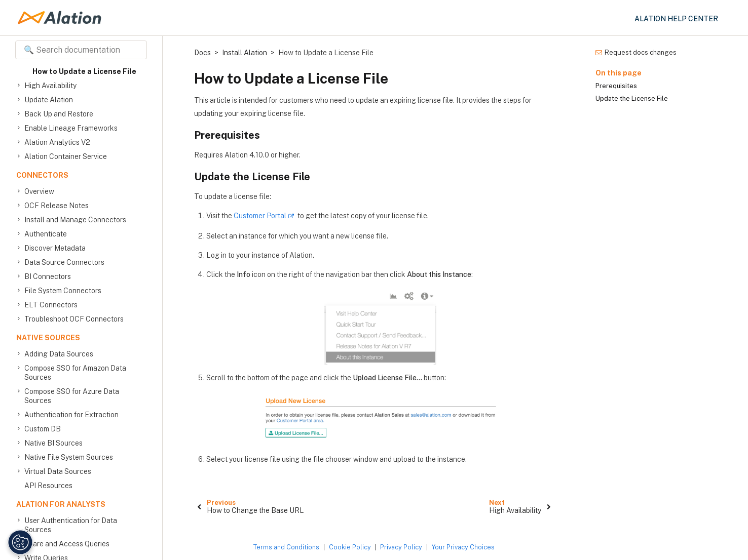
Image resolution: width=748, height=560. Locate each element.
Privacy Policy (401, 547)
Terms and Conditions (286, 547)
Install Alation (245, 53)
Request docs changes (636, 52)
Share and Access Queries (67, 544)
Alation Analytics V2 (57, 142)
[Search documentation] (81, 50)
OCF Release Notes (57, 206)
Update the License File (632, 98)
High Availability (50, 86)
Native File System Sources (69, 457)
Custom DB (43, 429)
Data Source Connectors (64, 262)
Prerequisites (616, 86)
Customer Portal (260, 216)
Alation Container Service (66, 156)
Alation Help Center (676, 19)
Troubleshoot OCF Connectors (74, 319)
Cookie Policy (350, 547)
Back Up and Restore (59, 114)
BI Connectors (48, 276)
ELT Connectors (51, 305)
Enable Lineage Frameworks (71, 128)
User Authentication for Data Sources (71, 525)
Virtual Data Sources (58, 471)
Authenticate (46, 234)
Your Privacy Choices (463, 547)
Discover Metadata (55, 248)
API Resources (48, 486)
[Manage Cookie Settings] (18, 542)
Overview (39, 191)
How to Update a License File (84, 71)
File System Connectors (63, 291)
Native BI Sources (53, 443)
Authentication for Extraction (71, 415)
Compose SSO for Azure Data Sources (72, 396)
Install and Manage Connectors (75, 220)
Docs (202, 53)
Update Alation (49, 100)
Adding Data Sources (59, 354)
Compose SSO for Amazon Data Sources (75, 372)
